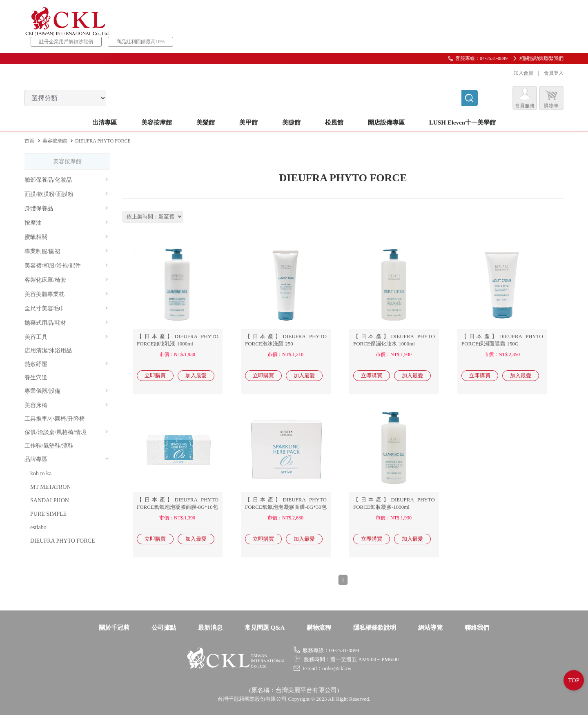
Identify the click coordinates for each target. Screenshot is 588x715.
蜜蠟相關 (66, 237)
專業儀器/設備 (66, 391)
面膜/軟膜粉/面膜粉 (66, 194)
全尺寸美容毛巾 (66, 308)
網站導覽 (430, 628)
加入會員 (523, 73)
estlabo (38, 527)
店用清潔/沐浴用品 (48, 351)
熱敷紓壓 (66, 364)
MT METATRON (50, 487)
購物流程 (319, 628)
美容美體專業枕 (66, 294)
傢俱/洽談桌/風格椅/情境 (66, 432)
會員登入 (554, 73)
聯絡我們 (477, 628)
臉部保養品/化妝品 (66, 180)
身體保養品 (66, 208)
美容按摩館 (55, 141)
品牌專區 (67, 459)
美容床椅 (66, 405)
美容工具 (66, 337)
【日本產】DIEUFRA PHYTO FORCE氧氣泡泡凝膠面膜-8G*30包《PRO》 (286, 507)
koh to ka (41, 473)
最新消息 (210, 628)
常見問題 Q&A (265, 628)
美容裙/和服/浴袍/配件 (66, 266)
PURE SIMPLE (48, 514)
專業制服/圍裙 (66, 251)
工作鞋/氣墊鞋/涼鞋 (49, 446)
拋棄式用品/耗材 (66, 323)
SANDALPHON (50, 500)
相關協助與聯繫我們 (541, 58)
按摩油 (66, 223)
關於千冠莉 (114, 628)
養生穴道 (36, 378)
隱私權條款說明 (375, 628)
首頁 (29, 141)
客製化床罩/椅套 (66, 280)
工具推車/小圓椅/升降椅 (55, 419)
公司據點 (164, 628)
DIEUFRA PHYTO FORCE (62, 541)
